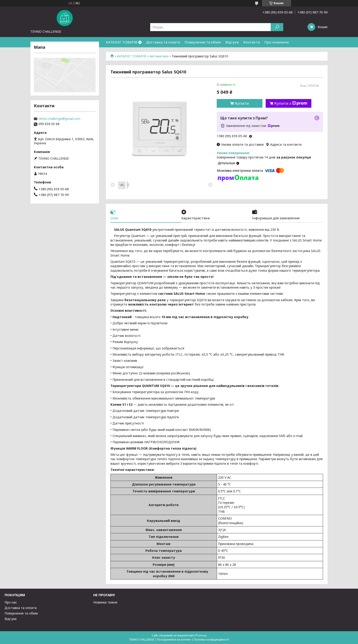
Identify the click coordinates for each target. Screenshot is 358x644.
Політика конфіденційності (211, 640)
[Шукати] (277, 27)
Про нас (11, 602)
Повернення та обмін (203, 42)
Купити (242, 103)
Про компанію (277, 42)
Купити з (291, 103)
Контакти (251, 42)
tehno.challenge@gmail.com (59, 119)
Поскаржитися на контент (174, 640)
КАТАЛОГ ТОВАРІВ (122, 42)
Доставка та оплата (163, 42)
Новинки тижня (105, 602)
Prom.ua (201, 635)
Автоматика (159, 56)
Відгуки (232, 42)
